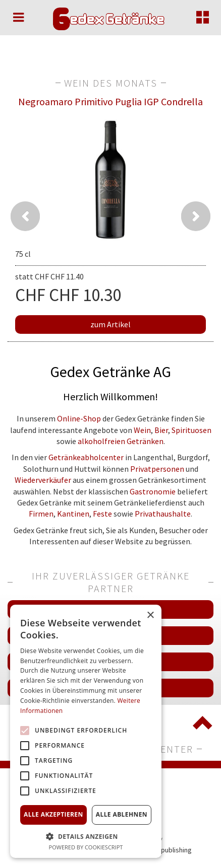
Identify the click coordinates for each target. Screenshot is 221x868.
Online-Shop (79, 418)
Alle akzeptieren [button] (53, 814)
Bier (161, 430)
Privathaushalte (163, 514)
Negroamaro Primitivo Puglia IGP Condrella (111, 101)
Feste (102, 514)
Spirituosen (191, 430)
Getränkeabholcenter (86, 457)
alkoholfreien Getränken (121, 441)
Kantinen (73, 514)
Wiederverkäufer (43, 480)
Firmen (41, 514)
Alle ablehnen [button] (122, 814)
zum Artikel (111, 324)
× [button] (150, 616)
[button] (86, 836)
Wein (142, 430)
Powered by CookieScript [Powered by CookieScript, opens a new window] (86, 847)
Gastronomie (153, 491)
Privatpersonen (157, 469)
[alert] (86, 731)
